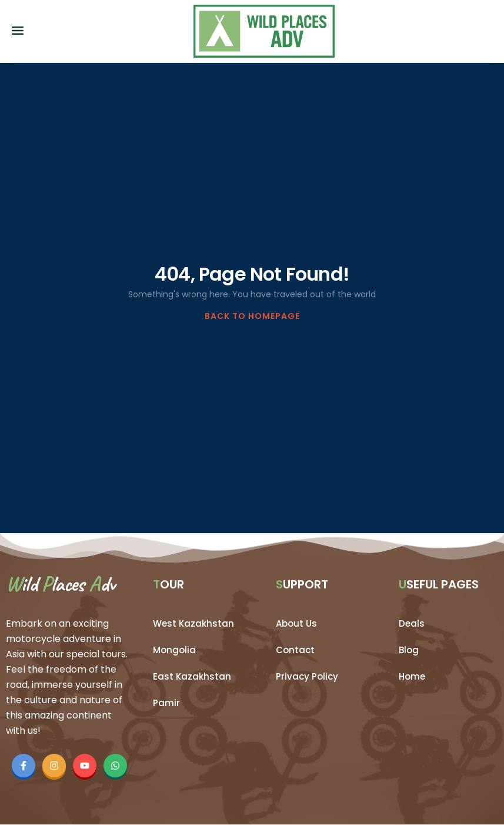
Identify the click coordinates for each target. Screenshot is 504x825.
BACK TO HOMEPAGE (252, 316)
